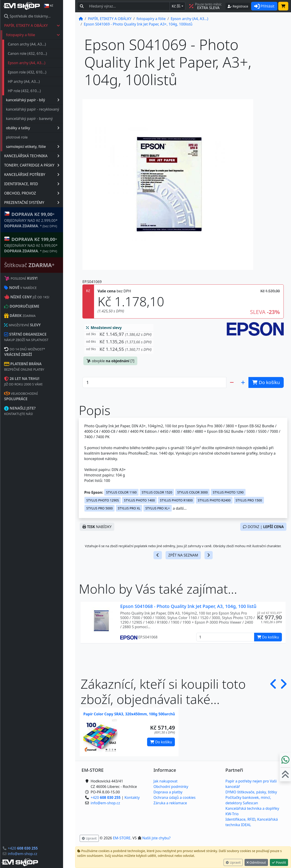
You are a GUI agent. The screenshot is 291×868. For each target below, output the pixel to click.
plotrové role (29, 137)
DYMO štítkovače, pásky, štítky (251, 792)
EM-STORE (122, 838)
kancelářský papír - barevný (41, 119)
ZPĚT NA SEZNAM (183, 555)
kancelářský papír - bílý (45, 100)
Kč (176, 6)
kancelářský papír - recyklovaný (45, 109)
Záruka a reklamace (170, 803)
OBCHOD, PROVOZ (44, 193)
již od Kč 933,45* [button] (269, 613)
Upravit (233, 862)
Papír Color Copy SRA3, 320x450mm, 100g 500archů (129, 714)
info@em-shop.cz (34, 854)
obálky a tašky (45, 128)
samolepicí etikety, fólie (45, 147)
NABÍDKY (97, 527)
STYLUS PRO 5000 (100, 508)
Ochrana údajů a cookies (175, 797)
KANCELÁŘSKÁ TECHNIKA (44, 156)
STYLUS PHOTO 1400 (139, 500)
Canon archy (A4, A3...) (39, 44)
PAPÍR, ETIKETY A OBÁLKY (44, 25)
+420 (35, 848)
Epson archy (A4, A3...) (39, 63)
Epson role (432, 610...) (39, 72)
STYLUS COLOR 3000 (192, 492)
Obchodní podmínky (171, 787)
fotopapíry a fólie (45, 35)
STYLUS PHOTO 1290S (103, 500)
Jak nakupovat (165, 781)
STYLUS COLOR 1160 (121, 492)
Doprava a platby (168, 792)
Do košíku (161, 742)
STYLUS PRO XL (129, 508)
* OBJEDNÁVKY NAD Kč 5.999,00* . (43, 245)
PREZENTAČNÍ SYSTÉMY (44, 202)
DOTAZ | (263, 527)
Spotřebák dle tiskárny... (39, 16)
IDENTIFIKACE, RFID (44, 184)
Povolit (279, 862)
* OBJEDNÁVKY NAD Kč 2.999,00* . (43, 220)
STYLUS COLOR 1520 (157, 492)
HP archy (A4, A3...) (36, 81)
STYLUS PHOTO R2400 (214, 500)
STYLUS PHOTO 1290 (228, 492)
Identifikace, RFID (240, 819)
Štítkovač (41, 265)
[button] (119, 335)
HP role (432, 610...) (36, 91)
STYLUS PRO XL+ (157, 508)
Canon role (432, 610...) (39, 53)
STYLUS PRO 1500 (249, 500)
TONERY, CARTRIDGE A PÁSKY (44, 165)
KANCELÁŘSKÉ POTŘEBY (44, 175)
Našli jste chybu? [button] (156, 838)
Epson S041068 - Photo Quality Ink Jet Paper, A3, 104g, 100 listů (188, 606)
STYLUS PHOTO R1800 (176, 500)
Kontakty (132, 797)
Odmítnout (256, 862)
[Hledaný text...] (128, 6)
